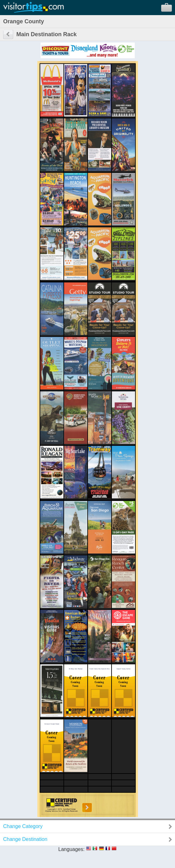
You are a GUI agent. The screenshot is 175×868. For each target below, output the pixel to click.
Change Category (23, 826)
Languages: (72, 849)
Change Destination (25, 839)
